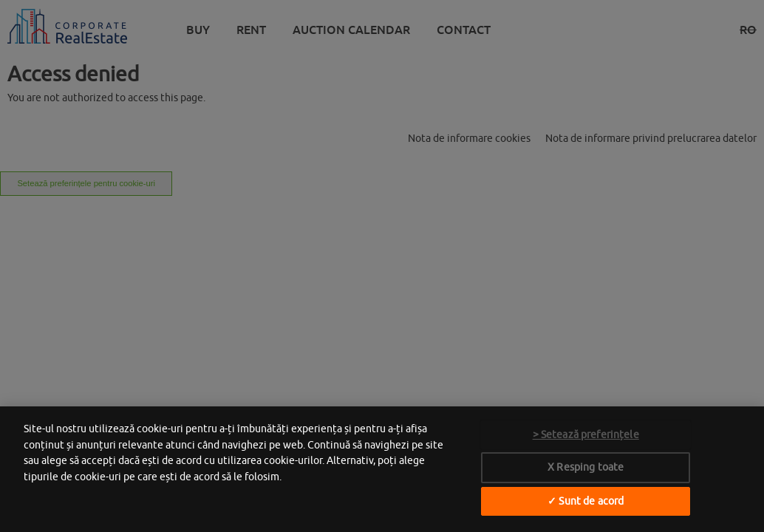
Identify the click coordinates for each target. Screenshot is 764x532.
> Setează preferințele (586, 434)
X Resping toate (586, 467)
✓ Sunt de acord (586, 501)
